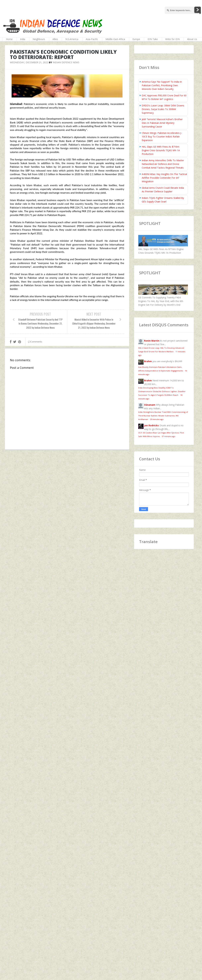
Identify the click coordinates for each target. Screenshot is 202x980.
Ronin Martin (152, 341)
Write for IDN (172, 39)
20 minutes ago (157, 419)
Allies (55, 39)
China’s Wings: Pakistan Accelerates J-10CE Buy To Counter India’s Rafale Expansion (162, 137)
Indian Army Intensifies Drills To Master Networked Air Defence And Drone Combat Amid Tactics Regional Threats (163, 164)
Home (9, 39)
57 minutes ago (169, 436)
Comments (35, 342)
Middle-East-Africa (115, 39)
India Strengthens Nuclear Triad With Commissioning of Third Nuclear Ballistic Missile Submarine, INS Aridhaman (163, 416)
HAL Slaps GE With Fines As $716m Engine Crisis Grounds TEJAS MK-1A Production (161, 150)
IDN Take (153, 39)
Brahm (148, 361)
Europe (136, 39)
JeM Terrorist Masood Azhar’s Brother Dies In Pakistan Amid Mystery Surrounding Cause (162, 123)
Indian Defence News (66, 62)
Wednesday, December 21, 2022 (29, 62)
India (23, 39)
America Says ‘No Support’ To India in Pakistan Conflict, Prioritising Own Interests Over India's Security (162, 85)
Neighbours (39, 39)
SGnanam (150, 405)
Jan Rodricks (151, 425)
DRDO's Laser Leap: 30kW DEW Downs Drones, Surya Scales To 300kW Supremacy (163, 109)
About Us (192, 39)
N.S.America (72, 39)
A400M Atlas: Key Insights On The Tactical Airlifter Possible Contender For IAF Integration (164, 178)
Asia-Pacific (92, 39)
